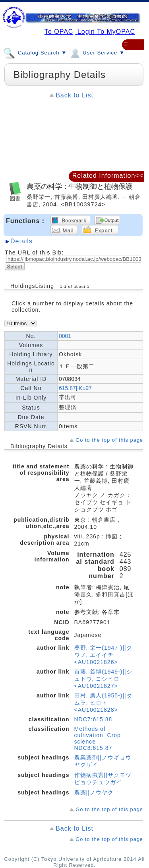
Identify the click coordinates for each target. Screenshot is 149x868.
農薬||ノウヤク (94, 792)
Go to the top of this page (109, 440)
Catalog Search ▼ (35, 52)
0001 (65, 336)
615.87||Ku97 (75, 388)
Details (21, 241)
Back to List (74, 95)
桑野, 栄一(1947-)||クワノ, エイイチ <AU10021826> (103, 655)
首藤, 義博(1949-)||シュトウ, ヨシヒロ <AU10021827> (103, 679)
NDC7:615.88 (93, 719)
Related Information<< (108, 176)
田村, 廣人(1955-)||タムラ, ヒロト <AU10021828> (103, 703)
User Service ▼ (97, 52)
